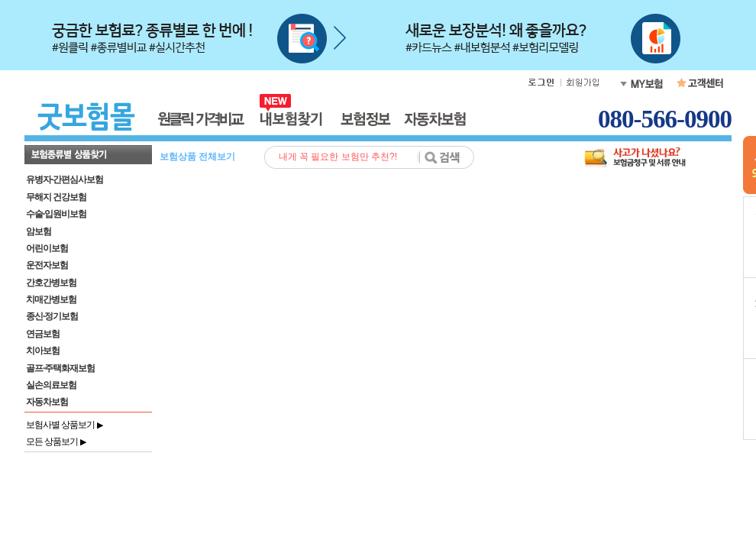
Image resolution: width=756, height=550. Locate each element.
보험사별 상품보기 (64, 425)
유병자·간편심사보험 (65, 180)
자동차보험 (47, 402)
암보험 (39, 231)
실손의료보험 (51, 385)
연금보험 (43, 334)
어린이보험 (47, 248)
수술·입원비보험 (56, 214)
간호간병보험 (51, 283)
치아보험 (43, 351)
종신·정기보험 (52, 316)
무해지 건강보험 (56, 197)
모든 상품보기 (56, 442)
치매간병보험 (51, 299)
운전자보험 (47, 265)
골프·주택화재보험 (60, 368)
